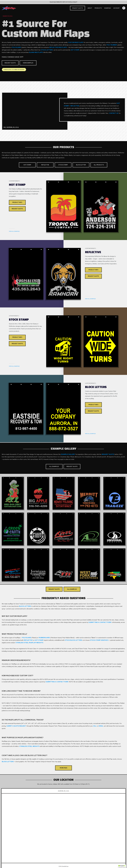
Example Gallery (68, 454)
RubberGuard (45, 638)
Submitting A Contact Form (100, 622)
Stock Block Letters (73, 640)
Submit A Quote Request (16, 726)
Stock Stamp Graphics (99, 640)
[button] (122, 866)
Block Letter (81, 165)
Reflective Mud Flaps (58, 47)
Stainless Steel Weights (30, 746)
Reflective (75, 106)
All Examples (54, 466)
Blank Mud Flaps (36, 52)
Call (95, 726)
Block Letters (25, 606)
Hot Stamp (75, 50)
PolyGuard (17, 47)
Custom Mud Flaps (76, 42)
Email (101, 726)
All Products (99, 165)
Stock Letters (47, 50)
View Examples (28, 63)
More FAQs (64, 768)
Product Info (17, 202)
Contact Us (114, 113)
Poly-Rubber (112, 45)
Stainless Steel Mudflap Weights (29, 643)
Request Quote (10, 63)
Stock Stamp (63, 165)
